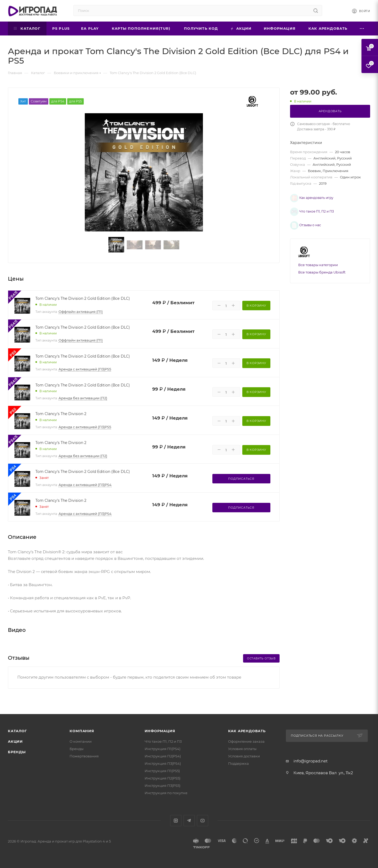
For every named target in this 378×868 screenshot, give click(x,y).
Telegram (189, 821)
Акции (15, 741)
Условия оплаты (242, 749)
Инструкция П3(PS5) (162, 786)
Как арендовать (247, 731)
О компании (81, 741)
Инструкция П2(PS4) (163, 756)
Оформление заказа (246, 741)
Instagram (176, 821)
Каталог (17, 731)
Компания (82, 731)
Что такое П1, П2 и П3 (308, 207)
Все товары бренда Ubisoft (322, 259)
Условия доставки (244, 756)
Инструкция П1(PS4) (162, 749)
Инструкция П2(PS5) (162, 778)
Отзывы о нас (301, 218)
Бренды (17, 752)
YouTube (203, 821)
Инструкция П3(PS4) (163, 763)
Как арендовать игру (308, 196)
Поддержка (238, 763)
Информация (160, 731)
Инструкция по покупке (166, 793)
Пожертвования (84, 756)
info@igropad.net (311, 761)
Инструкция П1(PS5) (162, 771)
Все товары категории (318, 252)
